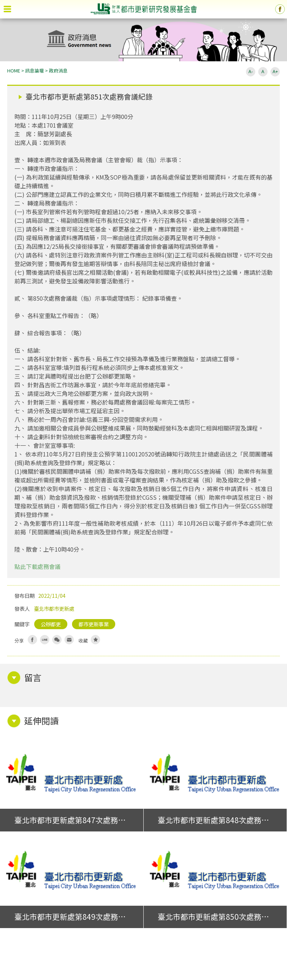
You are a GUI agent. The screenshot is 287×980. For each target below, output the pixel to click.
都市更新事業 (94, 624)
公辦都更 (51, 624)
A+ (275, 71)
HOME (14, 70)
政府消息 (58, 70)
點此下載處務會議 (37, 566)
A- (251, 71)
